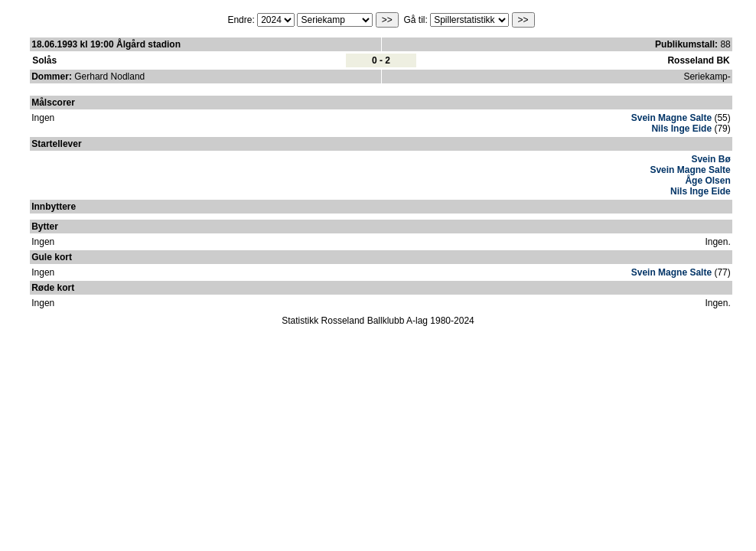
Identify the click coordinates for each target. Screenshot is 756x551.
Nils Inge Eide (681, 129)
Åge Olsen (707, 181)
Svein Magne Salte (671, 118)
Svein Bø (710, 159)
